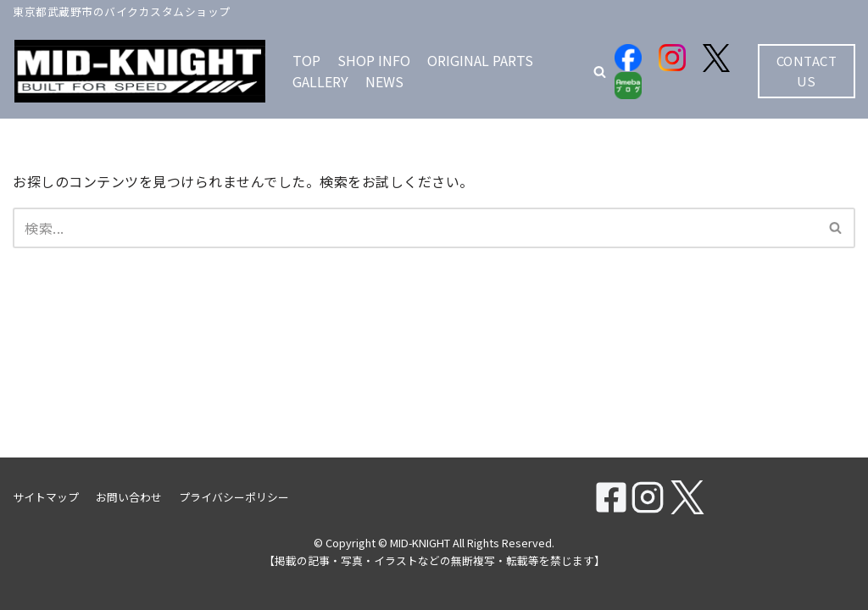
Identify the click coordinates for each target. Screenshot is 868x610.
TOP (306, 60)
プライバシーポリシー (234, 497)
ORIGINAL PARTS (480, 60)
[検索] (415, 228)
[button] (600, 72)
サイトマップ (46, 497)
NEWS (384, 81)
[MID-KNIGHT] (140, 72)
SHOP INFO (374, 60)
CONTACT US (807, 71)
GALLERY (320, 81)
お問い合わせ (129, 497)
